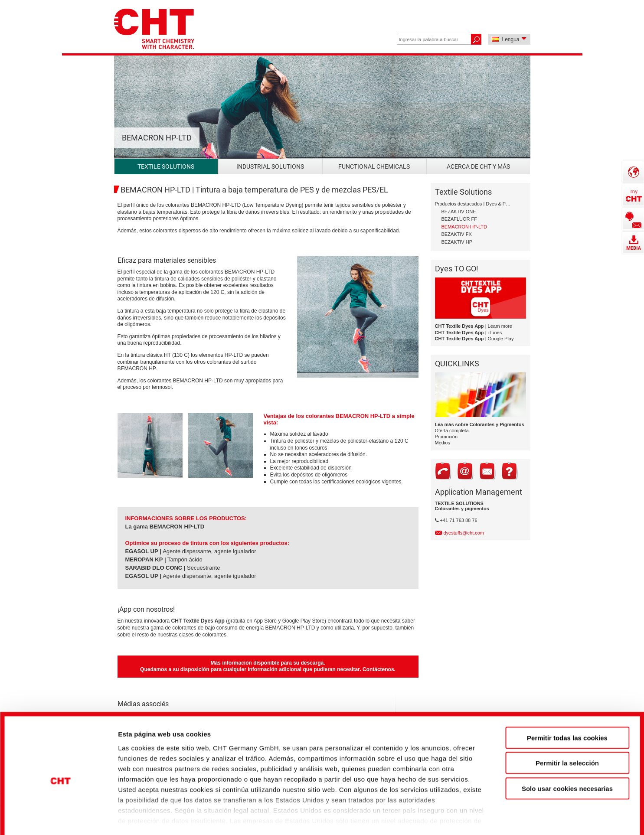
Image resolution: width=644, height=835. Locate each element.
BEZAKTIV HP (457, 242)
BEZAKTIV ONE (459, 212)
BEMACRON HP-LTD (464, 227)
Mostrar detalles (470, 814)
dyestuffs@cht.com (464, 533)
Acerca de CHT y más (478, 166)
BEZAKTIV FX (457, 234)
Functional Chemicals (374, 166)
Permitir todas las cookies (567, 697)
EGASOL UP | (143, 551)
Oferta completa (452, 431)
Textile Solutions (166, 166)
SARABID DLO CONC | (155, 568)
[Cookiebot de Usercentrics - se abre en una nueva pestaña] (60, 814)
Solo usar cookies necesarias (567, 748)
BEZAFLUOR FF (459, 219)
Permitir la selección (567, 722)
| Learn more (474, 326)
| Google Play (474, 339)
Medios (443, 443)
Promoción (446, 437)
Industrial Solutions (270, 166)
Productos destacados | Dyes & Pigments (473, 204)
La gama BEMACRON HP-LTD (165, 527)
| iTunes (469, 333)
